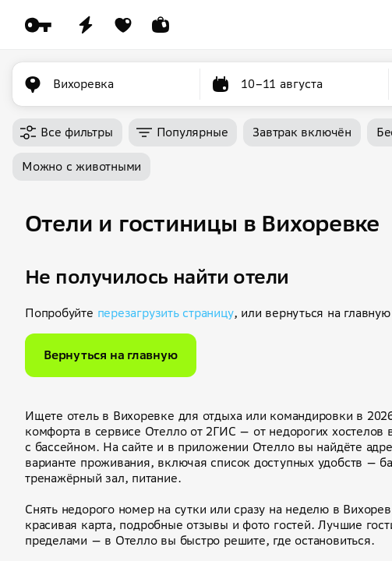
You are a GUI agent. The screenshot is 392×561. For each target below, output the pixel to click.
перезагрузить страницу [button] (166, 313)
